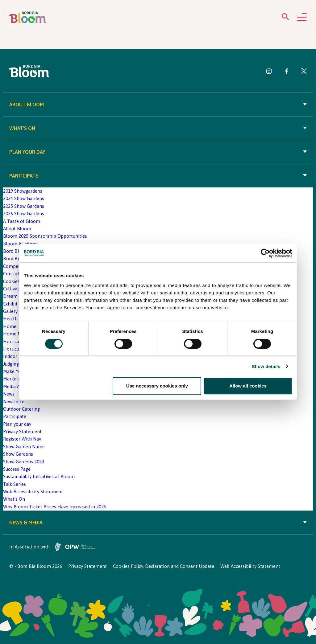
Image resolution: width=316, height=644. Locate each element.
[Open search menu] (285, 18)
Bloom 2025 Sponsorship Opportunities (45, 236)
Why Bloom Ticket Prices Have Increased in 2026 (55, 507)
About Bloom (158, 105)
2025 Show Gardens (24, 206)
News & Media (158, 523)
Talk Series (15, 484)
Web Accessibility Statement (33, 492)
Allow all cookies (248, 386)
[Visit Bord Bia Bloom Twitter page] (304, 72)
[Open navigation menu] (302, 18)
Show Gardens (18, 454)
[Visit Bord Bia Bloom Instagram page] (269, 72)
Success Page (17, 469)
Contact (11, 274)
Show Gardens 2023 (24, 462)
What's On (158, 128)
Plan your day (158, 152)
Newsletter (15, 402)
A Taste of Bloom (22, 221)
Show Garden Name (24, 447)
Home (10, 326)
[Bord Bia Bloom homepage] (28, 17)
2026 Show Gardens (24, 213)
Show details (266, 366)
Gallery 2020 (16, 311)
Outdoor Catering (21, 409)
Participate (158, 176)
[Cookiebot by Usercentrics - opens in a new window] (265, 253)
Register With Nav (22, 439)
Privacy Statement (22, 431)
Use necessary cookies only (157, 386)
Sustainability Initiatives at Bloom (39, 476)
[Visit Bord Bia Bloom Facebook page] (287, 72)
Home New (15, 334)
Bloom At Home (20, 244)
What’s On (14, 499)
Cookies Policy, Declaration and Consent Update (164, 566)
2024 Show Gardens (24, 198)
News (9, 394)
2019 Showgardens (23, 191)
